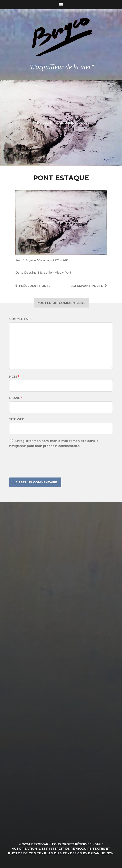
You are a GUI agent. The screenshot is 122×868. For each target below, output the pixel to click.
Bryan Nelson (101, 853)
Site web (17, 419)
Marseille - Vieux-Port (55, 273)
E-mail (16, 398)
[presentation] (41, 463)
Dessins (30, 273)
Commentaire (21, 319)
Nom (14, 377)
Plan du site (55, 853)
